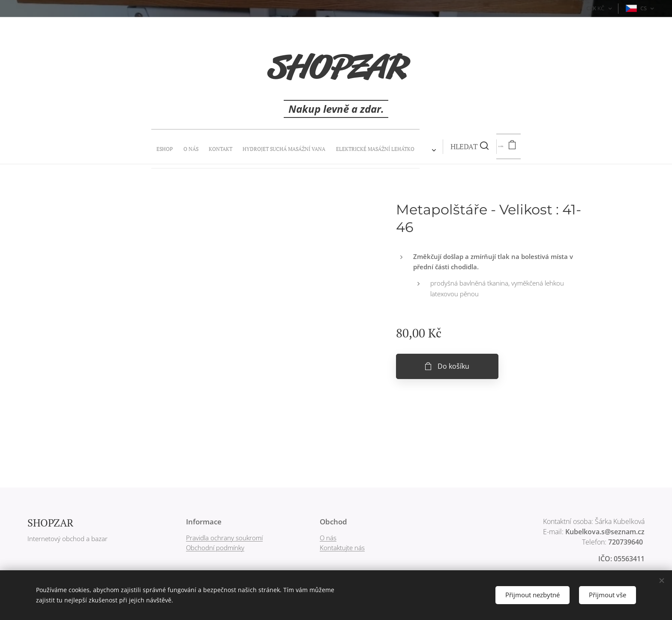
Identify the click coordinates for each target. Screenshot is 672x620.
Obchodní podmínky (215, 548)
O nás (328, 538)
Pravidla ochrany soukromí (224, 538)
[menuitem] (249, 147)
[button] (360, 147)
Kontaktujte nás (342, 548)
